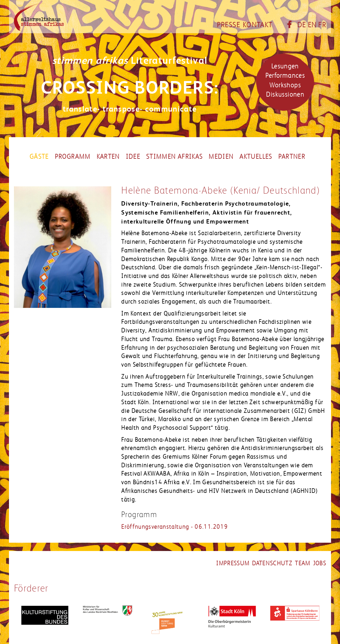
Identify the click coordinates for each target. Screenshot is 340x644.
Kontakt (257, 25)
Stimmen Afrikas (174, 157)
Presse (228, 25)
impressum (233, 563)
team (302, 563)
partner (292, 157)
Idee (133, 157)
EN (312, 25)
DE (302, 25)
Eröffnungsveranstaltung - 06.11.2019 (174, 527)
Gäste (39, 157)
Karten (108, 157)
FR (322, 25)
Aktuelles (256, 157)
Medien (221, 157)
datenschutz (272, 563)
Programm (73, 157)
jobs (320, 563)
